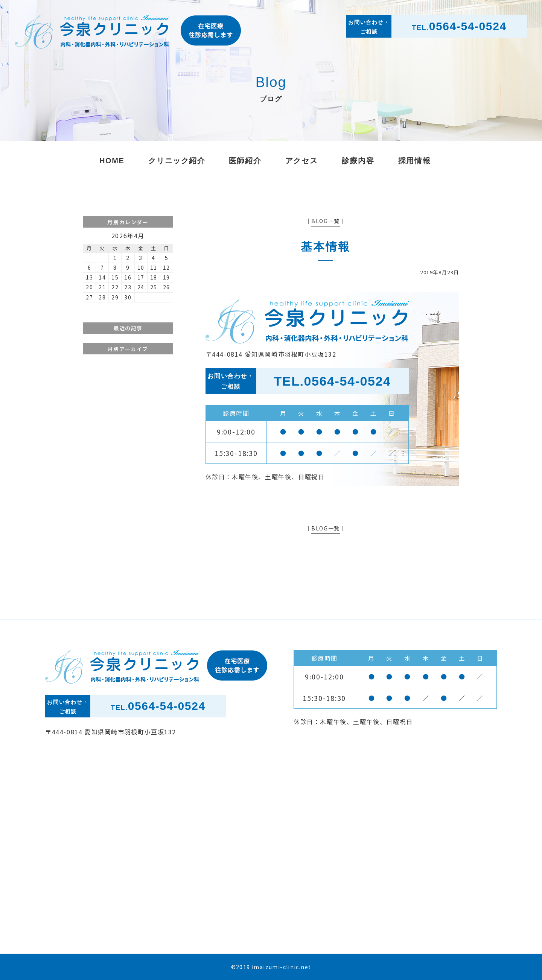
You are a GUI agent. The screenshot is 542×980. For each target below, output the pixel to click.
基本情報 (326, 247)
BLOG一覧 (326, 221)
